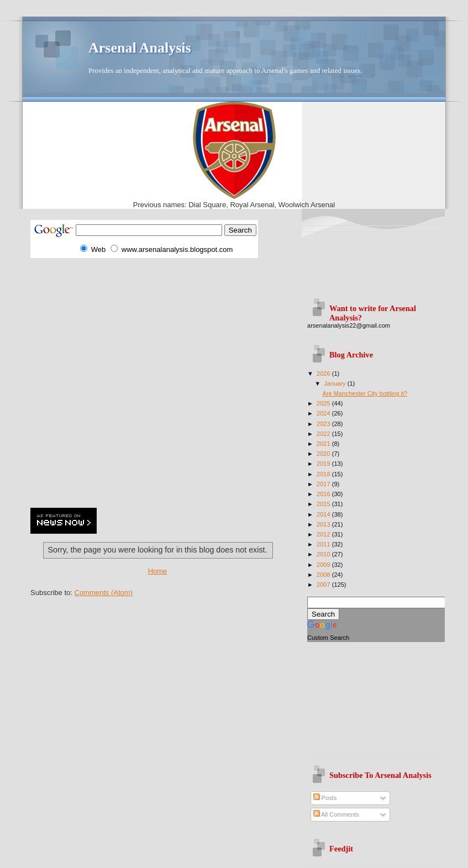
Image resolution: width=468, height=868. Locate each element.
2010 (324, 554)
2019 (324, 464)
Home (158, 571)
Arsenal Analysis (140, 48)
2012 (324, 534)
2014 (324, 514)
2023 (324, 424)
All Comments (336, 814)
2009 (324, 565)
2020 (324, 454)
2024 (324, 413)
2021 (324, 444)
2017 (324, 484)
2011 (324, 544)
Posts (325, 798)
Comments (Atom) (104, 593)
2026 (324, 373)
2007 (324, 585)
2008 (324, 575)
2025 (324, 403)
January (335, 383)
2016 (324, 494)
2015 (324, 504)
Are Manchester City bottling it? (365, 393)
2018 (324, 474)
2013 (324, 524)
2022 (324, 434)
